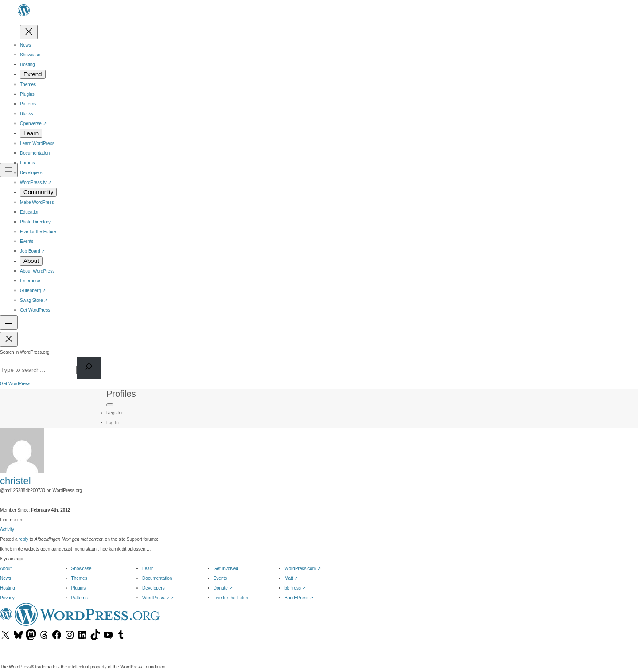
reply (23, 539)
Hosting (8, 588)
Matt (291, 578)
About (6, 568)
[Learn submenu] (31, 133)
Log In (113, 423)
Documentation (157, 578)
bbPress (295, 588)
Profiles (121, 394)
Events (220, 578)
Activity (7, 529)
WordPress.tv (158, 598)
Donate (223, 588)
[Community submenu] (38, 192)
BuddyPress (299, 598)
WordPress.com (303, 568)
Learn (148, 568)
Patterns (80, 598)
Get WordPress (15, 384)
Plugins (79, 588)
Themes (79, 578)
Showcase (82, 568)
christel (16, 481)
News (6, 578)
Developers (154, 588)
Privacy (7, 598)
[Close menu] (29, 32)
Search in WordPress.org (25, 352)
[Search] (89, 368)
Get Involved (226, 568)
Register (115, 413)
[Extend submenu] (33, 74)
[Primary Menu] (110, 405)
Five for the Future (232, 598)
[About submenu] (31, 261)
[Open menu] (9, 170)
